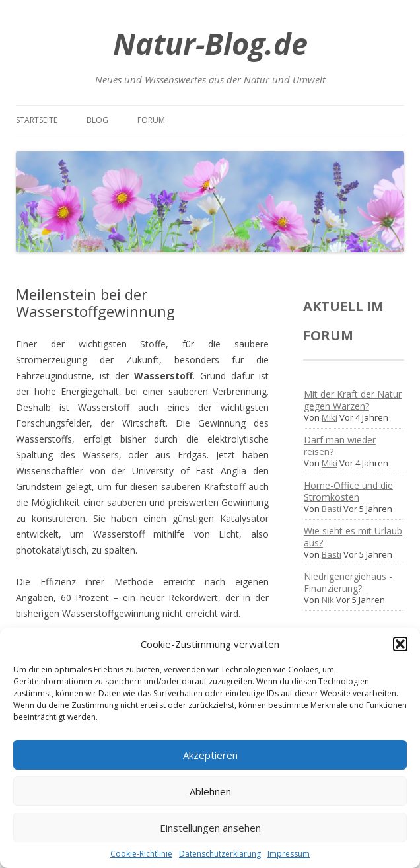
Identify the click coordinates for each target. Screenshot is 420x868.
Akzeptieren (210, 755)
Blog (97, 120)
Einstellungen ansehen (210, 828)
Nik (328, 600)
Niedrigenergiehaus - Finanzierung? (348, 582)
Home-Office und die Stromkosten (348, 491)
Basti (332, 509)
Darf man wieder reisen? (340, 446)
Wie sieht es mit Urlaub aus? (353, 537)
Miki (330, 417)
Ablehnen (210, 791)
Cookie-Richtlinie (141, 854)
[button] (400, 644)
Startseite (37, 120)
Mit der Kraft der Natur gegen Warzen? (353, 400)
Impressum (289, 854)
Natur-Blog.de (210, 43)
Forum (151, 120)
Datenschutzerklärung (220, 854)
